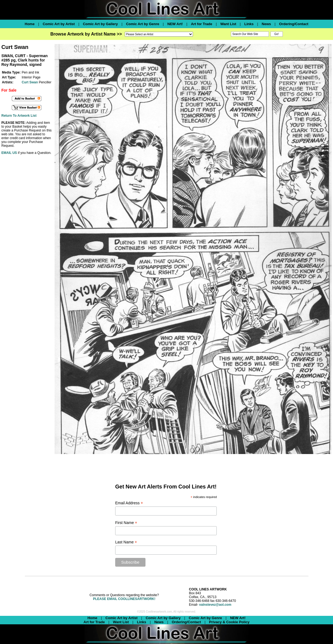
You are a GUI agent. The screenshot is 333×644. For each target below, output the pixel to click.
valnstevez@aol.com (215, 605)
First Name (126, 523)
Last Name (126, 542)
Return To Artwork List (19, 116)
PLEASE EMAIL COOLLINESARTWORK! (124, 599)
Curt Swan (30, 82)
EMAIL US (9, 153)
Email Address (129, 503)
